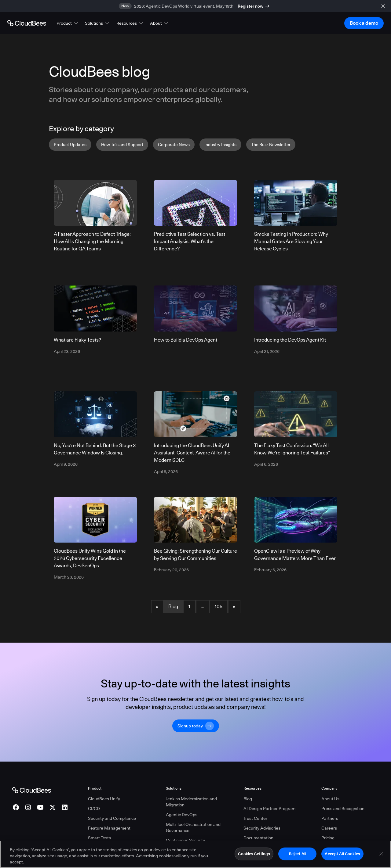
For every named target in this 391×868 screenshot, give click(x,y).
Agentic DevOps (182, 815)
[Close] (381, 856)
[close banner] (383, 6)
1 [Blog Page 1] (189, 606)
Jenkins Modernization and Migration (191, 802)
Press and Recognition (343, 809)
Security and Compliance (112, 818)
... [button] (203, 606)
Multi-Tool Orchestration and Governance (193, 827)
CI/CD (94, 809)
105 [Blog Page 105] (219, 606)
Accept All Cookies (342, 856)
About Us (330, 799)
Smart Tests (99, 838)
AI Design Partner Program (269, 809)
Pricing (328, 838)
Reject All (298, 856)
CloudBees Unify (104, 799)
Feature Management (109, 828)
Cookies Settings (254, 856)
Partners (330, 818)
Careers (329, 828)
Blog (173, 606)
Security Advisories (262, 828)
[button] (68, 23)
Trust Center (255, 818)
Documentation (258, 838)
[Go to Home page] (27, 23)
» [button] (234, 606)
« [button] (157, 606)
